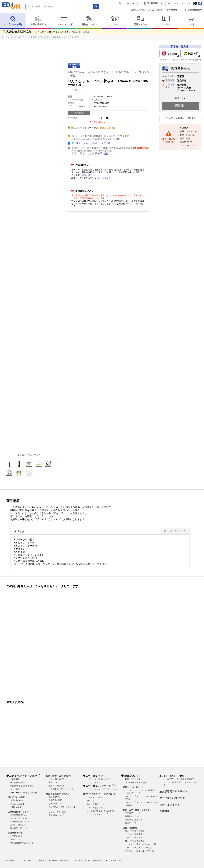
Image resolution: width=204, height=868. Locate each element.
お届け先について (56, 779)
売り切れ (180, 105)
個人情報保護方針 (18, 783)
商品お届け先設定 (81, 32)
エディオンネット (170, 805)
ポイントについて (188, 146)
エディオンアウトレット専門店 (138, 848)
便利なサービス (89, 21)
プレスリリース (26, 861)
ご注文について (15, 833)
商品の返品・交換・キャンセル (62, 807)
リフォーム (115, 21)
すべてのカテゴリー (19, 37)
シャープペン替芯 (71, 37)
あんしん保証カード (95, 804)
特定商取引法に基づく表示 (22, 786)
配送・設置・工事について (59, 776)
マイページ (166, 21)
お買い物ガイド (38, 21)
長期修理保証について (20, 822)
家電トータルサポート (133, 787)
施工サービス (131, 823)
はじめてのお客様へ (17, 797)
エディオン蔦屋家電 (134, 834)
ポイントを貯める (95, 808)
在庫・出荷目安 (187, 135)
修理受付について (56, 804)
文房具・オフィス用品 (40, 37)
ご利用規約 (15, 779)
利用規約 (43, 861)
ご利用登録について (19, 815)
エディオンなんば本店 (135, 831)
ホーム (4, 37)
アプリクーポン (94, 783)
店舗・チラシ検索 (133, 779)
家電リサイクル (132, 816)
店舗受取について (56, 815)
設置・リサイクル (188, 131)
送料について (16, 839)
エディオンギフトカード (97, 814)
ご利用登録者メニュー (18, 812)
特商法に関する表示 (61, 861)
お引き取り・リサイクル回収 (61, 789)
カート (191, 20)
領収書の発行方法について (22, 843)
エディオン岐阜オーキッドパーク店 (140, 844)
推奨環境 (79, 861)
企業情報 (164, 811)
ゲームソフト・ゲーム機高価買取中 (179, 779)
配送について (54, 782)
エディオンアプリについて (98, 779)
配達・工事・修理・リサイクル (137, 810)
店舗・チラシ (140, 21)
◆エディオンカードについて (99, 794)
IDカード (91, 801)
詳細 (118, 139)
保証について (186, 142)
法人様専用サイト (155, 3)
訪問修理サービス (133, 813)
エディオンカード (64, 21)
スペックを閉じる (177, 531)
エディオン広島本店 (134, 838)
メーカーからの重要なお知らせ (24, 793)
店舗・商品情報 (130, 828)
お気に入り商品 (138, 10)
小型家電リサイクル (134, 820)
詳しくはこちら (89, 175)
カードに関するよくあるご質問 (100, 811)
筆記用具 (56, 37)
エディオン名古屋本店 (135, 841)
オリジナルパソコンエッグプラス (139, 851)
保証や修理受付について (58, 794)
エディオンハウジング (181, 3)
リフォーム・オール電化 (136, 783)
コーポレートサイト (130, 3)
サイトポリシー (17, 789)
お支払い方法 (16, 836)
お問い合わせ (171, 10)
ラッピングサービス (57, 812)
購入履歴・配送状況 (19, 828)
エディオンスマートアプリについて (102, 789)
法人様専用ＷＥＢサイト (173, 792)
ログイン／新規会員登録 (191, 10)
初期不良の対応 (55, 800)
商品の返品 (185, 139)
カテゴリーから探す (13, 21)
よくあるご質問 (155, 10)
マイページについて (19, 818)
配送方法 (184, 128)
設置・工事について (57, 786)
